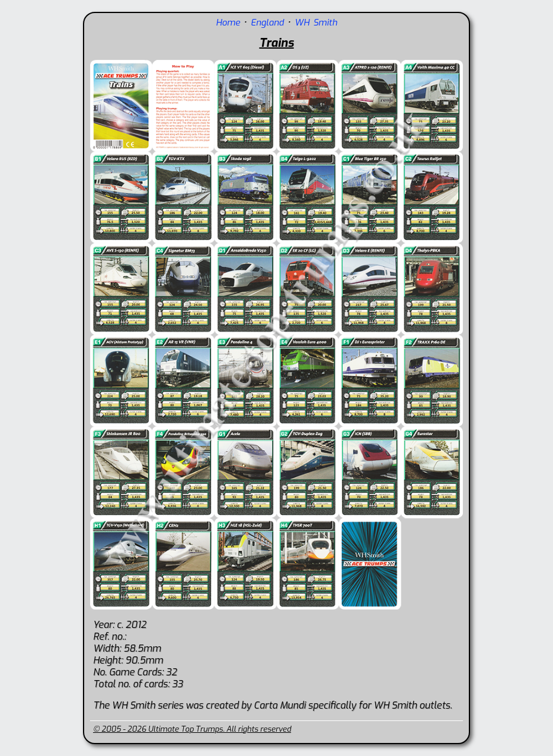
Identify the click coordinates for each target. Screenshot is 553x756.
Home (228, 23)
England (267, 23)
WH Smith (316, 23)
